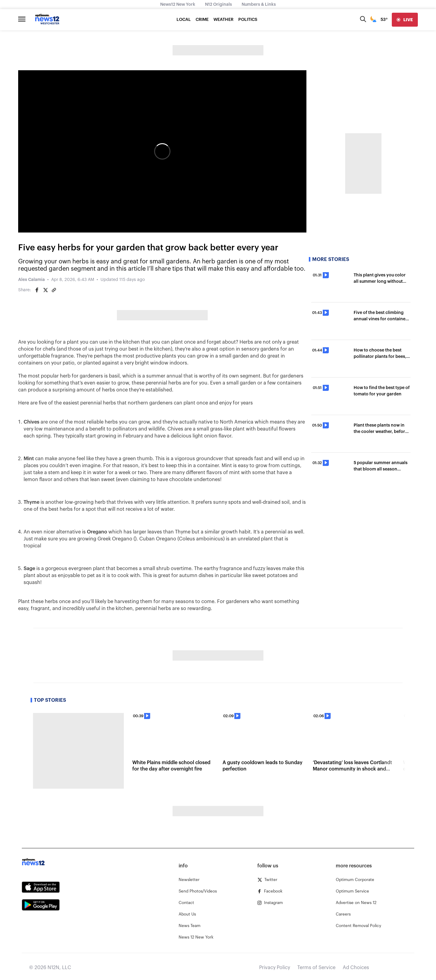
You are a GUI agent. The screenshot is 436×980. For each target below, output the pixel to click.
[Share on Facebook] (37, 290)
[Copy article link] (54, 290)
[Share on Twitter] (45, 290)
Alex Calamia (31, 280)
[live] (405, 20)
